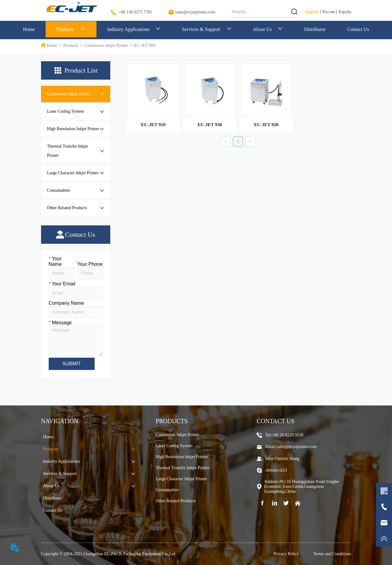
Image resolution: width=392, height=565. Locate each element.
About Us (268, 29)
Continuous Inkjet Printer (106, 45)
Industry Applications (134, 29)
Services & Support (207, 29)
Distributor (315, 29)
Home (29, 29)
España (345, 12)
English (312, 12)
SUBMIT (71, 364)
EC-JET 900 (145, 45)
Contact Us (358, 29)
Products (71, 29)
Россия (329, 12)
